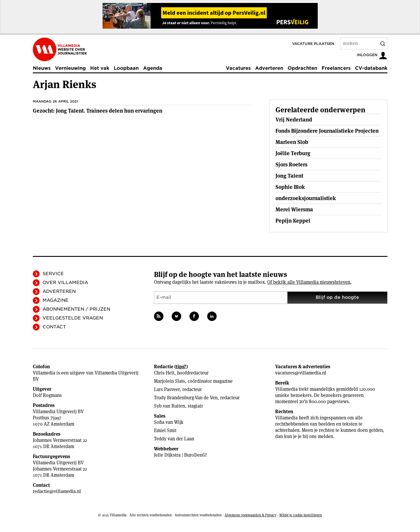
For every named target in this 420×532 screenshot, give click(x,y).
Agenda (153, 68)
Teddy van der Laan (174, 439)
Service (53, 274)
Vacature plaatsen (313, 44)
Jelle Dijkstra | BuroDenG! (180, 455)
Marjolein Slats (170, 381)
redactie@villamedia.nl (57, 491)
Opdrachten (302, 68)
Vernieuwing (70, 68)
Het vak (100, 68)
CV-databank (371, 68)
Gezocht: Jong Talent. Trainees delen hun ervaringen (98, 111)
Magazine (56, 300)
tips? (181, 367)
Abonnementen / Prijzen (76, 309)
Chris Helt (164, 373)
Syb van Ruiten (170, 406)
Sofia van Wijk (169, 422)
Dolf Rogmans (47, 395)
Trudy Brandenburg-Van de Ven (186, 398)
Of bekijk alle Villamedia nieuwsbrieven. (309, 282)
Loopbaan (126, 68)
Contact (54, 327)
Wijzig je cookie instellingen (301, 515)
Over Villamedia (65, 283)
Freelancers (336, 68)
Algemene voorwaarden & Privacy (250, 515)
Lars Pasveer (167, 389)
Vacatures (238, 68)
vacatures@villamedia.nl (301, 373)
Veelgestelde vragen (73, 318)
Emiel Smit (165, 430)
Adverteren (269, 68)
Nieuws (42, 68)
